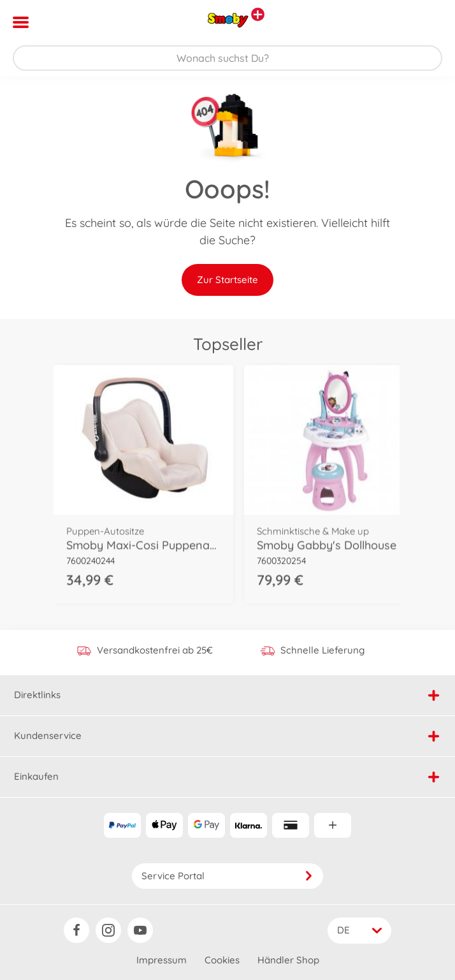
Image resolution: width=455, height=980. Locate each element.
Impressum (162, 960)
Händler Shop (288, 960)
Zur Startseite (227, 280)
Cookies (222, 960)
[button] (427, 22)
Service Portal (227, 876)
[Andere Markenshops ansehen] (258, 14)
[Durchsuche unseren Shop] (227, 58)
